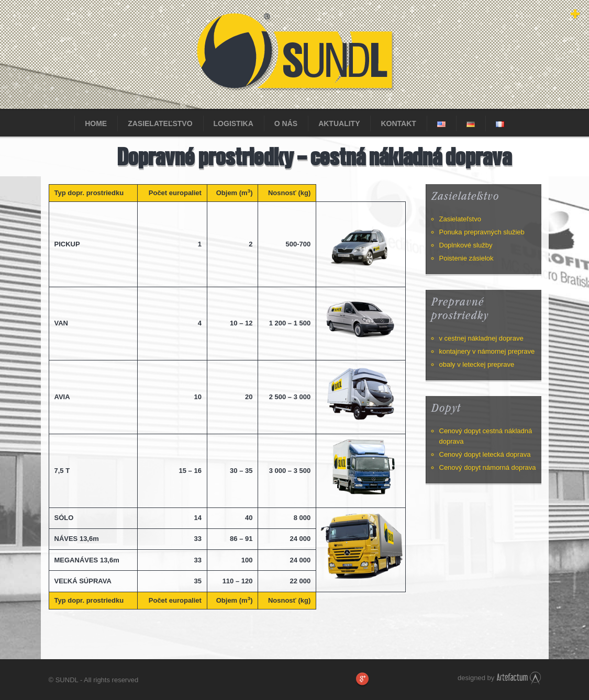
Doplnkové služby (466, 245)
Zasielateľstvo (160, 123)
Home (96, 123)
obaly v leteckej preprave (477, 364)
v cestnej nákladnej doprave (481, 338)
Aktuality (339, 123)
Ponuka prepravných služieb (482, 232)
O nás (286, 123)
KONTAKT (398, 123)
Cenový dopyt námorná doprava (488, 467)
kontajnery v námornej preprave (487, 351)
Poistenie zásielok (466, 258)
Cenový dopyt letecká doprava (485, 454)
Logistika (234, 123)
